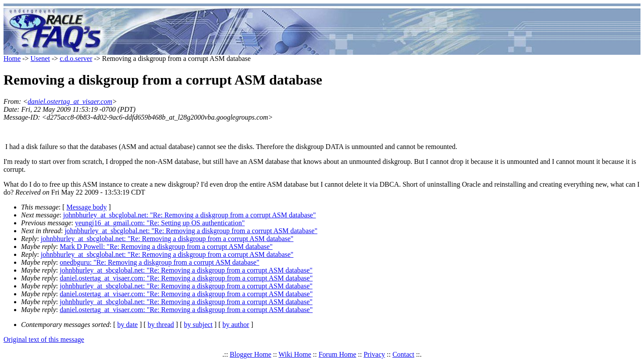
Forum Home (338, 354)
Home (12, 59)
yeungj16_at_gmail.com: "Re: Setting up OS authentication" (160, 223)
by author (236, 325)
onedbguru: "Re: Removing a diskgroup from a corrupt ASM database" (159, 262)
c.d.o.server (76, 59)
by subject (198, 325)
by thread (161, 325)
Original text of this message (44, 339)
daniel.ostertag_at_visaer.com (70, 101)
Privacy (374, 354)
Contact (403, 354)
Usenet (40, 59)
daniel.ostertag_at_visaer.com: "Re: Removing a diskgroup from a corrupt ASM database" (186, 278)
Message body (87, 207)
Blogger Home (251, 354)
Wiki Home (295, 354)
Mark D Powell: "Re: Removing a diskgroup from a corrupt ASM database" (166, 247)
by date (128, 325)
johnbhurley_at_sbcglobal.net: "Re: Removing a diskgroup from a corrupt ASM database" (190, 215)
